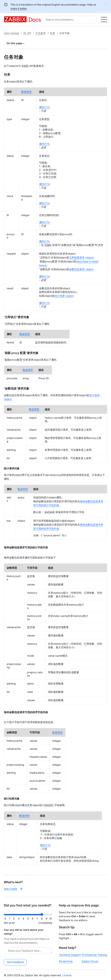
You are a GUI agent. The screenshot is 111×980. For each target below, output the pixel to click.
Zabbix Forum (90, 961)
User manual (11, 33)
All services (66, 961)
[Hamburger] (104, 20)
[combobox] (71, 20)
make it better (19, 8)
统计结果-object (64, 295)
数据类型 (26, 91)
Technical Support (70, 954)
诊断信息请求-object (81, 269)
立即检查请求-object (81, 257)
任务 (53, 33)
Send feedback (15, 962)
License (67, 975)
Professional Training (94, 954)
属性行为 (44, 107)
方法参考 (41, 33)
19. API (27, 33)
